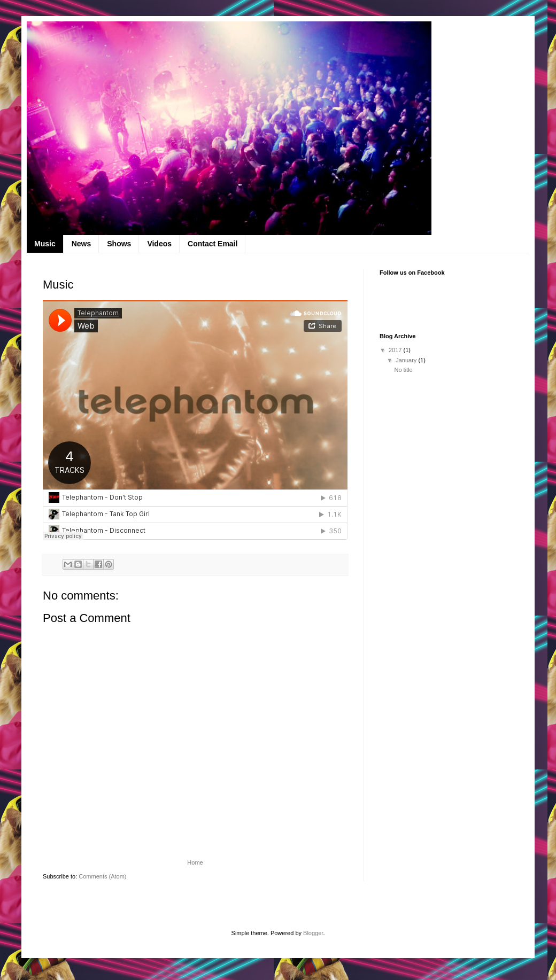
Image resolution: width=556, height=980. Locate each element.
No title (403, 370)
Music (45, 244)
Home (195, 862)
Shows (119, 244)
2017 (396, 350)
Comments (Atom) (102, 876)
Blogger (313, 933)
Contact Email (213, 244)
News (82, 244)
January (407, 360)
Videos (159, 244)
